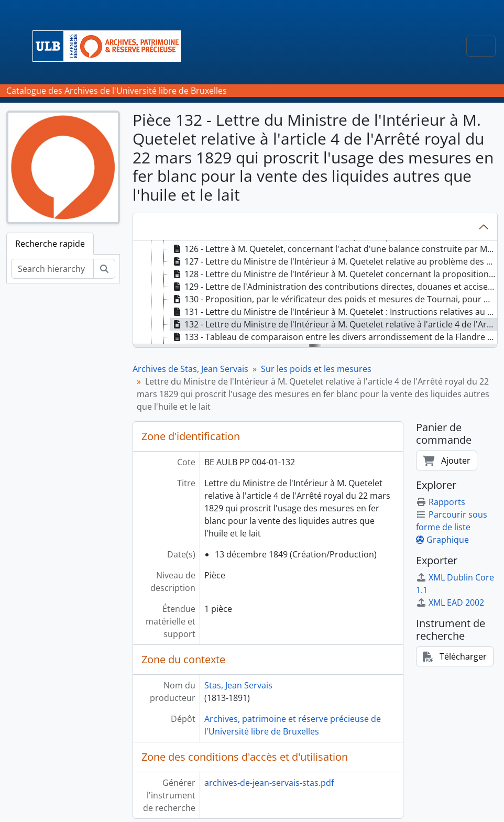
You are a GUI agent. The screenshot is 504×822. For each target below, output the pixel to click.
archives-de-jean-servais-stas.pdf (269, 783)
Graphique (442, 540)
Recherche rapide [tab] (50, 244)
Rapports (441, 502)
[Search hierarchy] (52, 269)
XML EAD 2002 (450, 602)
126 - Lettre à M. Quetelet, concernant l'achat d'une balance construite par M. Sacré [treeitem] (334, 249)
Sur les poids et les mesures (316, 369)
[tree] (315, 293)
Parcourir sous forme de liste (452, 521)
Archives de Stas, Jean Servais (190, 369)
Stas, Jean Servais (238, 685)
